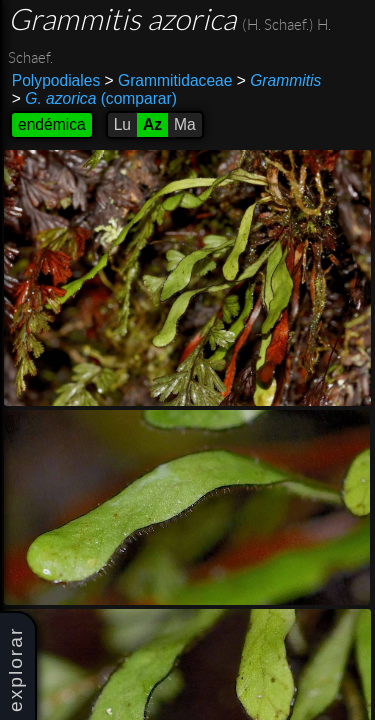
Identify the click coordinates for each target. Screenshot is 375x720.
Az (152, 124)
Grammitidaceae (169, 80)
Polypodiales (56, 80)
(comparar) (94, 99)
